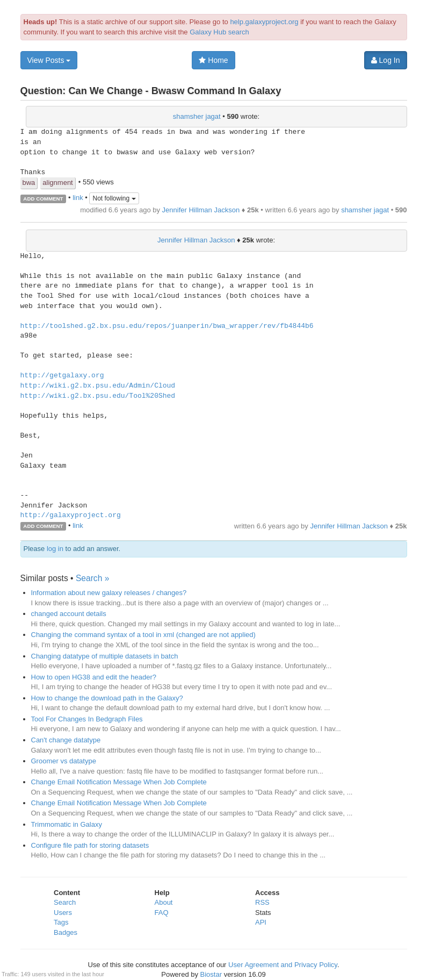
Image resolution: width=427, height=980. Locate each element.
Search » (92, 578)
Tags (61, 922)
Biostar (211, 974)
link (78, 198)
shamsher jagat (197, 116)
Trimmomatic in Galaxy (67, 824)
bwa (29, 183)
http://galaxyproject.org (71, 516)
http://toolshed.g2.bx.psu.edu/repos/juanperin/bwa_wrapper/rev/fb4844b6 (167, 326)
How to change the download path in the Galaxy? (107, 698)
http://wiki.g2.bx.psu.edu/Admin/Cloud (98, 386)
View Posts (49, 60)
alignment (57, 183)
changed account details (69, 614)
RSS (262, 902)
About (164, 902)
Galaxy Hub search (219, 32)
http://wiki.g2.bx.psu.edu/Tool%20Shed (98, 396)
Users (63, 913)
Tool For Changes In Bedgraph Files (87, 719)
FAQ (162, 913)
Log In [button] (386, 60)
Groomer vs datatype (64, 761)
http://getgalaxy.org (62, 376)
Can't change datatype (66, 740)
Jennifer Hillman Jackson (201, 210)
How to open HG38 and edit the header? (94, 677)
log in (55, 549)
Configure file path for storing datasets (90, 845)
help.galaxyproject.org (264, 22)
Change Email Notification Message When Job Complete (119, 782)
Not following (114, 198)
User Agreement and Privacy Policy (283, 965)
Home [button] (213, 60)
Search (65, 902)
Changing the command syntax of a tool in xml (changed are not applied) (143, 635)
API (261, 922)
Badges (66, 932)
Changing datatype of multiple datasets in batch (105, 656)
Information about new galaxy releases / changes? (109, 593)
